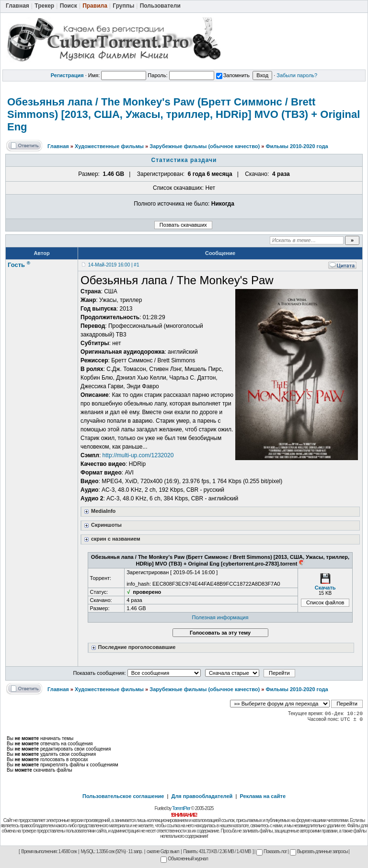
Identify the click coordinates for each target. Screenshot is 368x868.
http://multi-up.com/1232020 (138, 455)
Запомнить (233, 75)
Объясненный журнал (184, 859)
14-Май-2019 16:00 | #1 (114, 265)
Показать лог (271, 851)
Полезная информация (220, 617)
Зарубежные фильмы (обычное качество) (205, 146)
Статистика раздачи (184, 160)
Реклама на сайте (263, 796)
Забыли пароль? (297, 75)
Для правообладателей (202, 796)
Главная (58, 146)
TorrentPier (181, 808)
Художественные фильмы (109, 146)
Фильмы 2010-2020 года (297, 146)
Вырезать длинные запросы (319, 851)
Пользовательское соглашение (123, 796)
